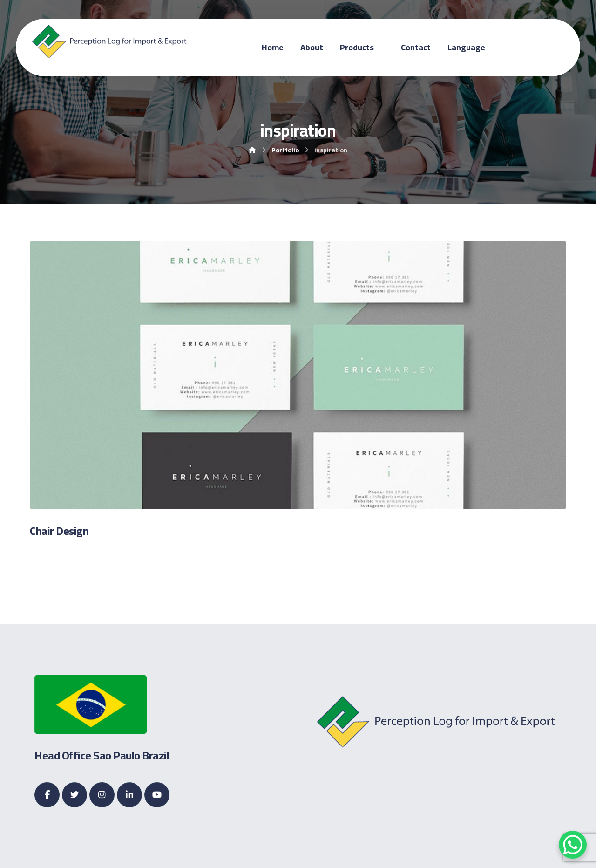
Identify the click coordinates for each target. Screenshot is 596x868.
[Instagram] (102, 795)
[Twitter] (74, 795)
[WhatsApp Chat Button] (573, 845)
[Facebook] (47, 795)
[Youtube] (157, 795)
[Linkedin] (129, 795)
